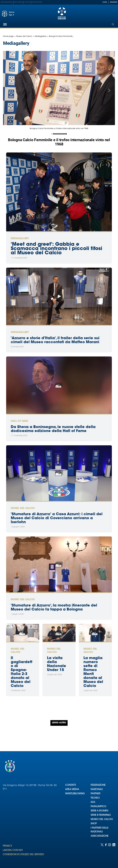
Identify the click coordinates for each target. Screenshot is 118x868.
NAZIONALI (97, 789)
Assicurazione (37, 2)
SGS (93, 802)
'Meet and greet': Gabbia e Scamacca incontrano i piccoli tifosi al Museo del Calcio (56, 249)
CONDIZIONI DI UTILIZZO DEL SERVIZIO (23, 855)
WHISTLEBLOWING (75, 794)
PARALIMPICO (98, 807)
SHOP (94, 824)
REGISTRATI (114, 2)
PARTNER (95, 794)
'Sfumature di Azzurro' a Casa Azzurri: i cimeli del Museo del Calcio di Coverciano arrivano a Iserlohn (57, 518)
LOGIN (105, 2)
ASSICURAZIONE (100, 836)
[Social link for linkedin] (114, 853)
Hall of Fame (19, 421)
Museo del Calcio (24, 36)
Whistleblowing (7, 2)
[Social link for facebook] (106, 853)
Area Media (18, 2)
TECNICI (95, 798)
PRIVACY (7, 846)
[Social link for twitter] (102, 853)
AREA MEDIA (72, 789)
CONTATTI (71, 785)
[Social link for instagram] (110, 853)
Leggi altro (59, 723)
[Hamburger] (5, 24)
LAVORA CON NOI (13, 850)
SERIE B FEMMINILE (101, 815)
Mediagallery (41, 36)
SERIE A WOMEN (99, 811)
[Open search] (113, 24)
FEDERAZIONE (98, 785)
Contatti (27, 2)
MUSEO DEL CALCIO (102, 819)
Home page (8, 36)
